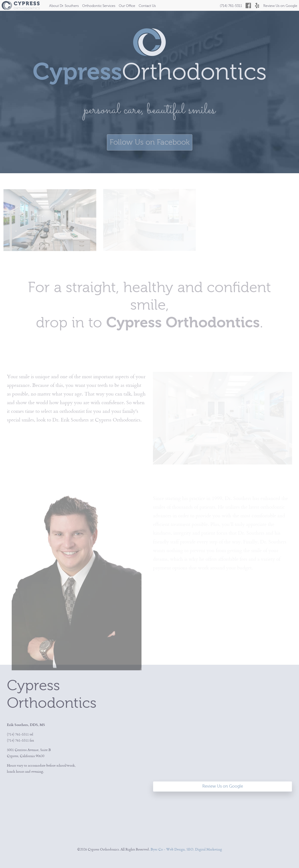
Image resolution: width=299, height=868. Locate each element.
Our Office (127, 6)
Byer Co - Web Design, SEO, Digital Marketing (186, 849)
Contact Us (147, 6)
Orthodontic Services (99, 6)
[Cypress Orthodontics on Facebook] (248, 5)
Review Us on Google (280, 6)
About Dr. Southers (64, 6)
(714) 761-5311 (231, 6)
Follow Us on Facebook (150, 142)
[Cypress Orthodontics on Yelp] (257, 5)
